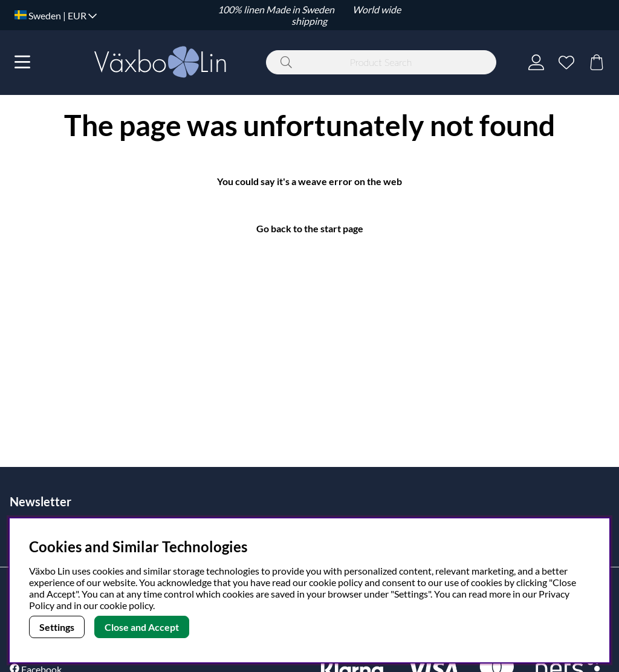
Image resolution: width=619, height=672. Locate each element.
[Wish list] (566, 62)
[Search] (381, 62)
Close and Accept (142, 627)
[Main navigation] (22, 62)
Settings (57, 627)
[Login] (536, 62)
